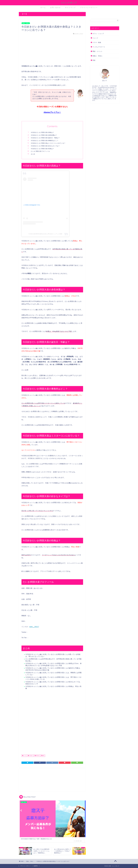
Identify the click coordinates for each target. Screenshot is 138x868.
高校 (43, 756)
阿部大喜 (38, 756)
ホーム (43, 7)
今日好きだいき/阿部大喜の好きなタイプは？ (45, 146)
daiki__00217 (34, 627)
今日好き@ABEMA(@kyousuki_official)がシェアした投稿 (45, 234)
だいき (25, 756)
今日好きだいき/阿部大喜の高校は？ (42, 132)
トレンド (95, 38)
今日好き (31, 756)
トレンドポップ (69, 3)
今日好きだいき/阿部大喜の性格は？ (42, 149)
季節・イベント (98, 51)
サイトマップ (70, 7)
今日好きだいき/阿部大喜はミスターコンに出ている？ (48, 143)
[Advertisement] (52, 50)
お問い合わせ (55, 7)
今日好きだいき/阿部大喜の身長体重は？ (44, 135)
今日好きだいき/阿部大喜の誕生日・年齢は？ (45, 138)
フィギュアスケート (99, 47)
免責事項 (36, 866)
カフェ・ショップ (98, 34)
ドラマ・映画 (97, 42)
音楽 (94, 60)
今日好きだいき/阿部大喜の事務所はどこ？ (45, 141)
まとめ (33, 154)
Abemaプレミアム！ (52, 112)
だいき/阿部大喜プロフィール (40, 151)
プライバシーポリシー (89, 7)
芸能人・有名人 (26, 23)
